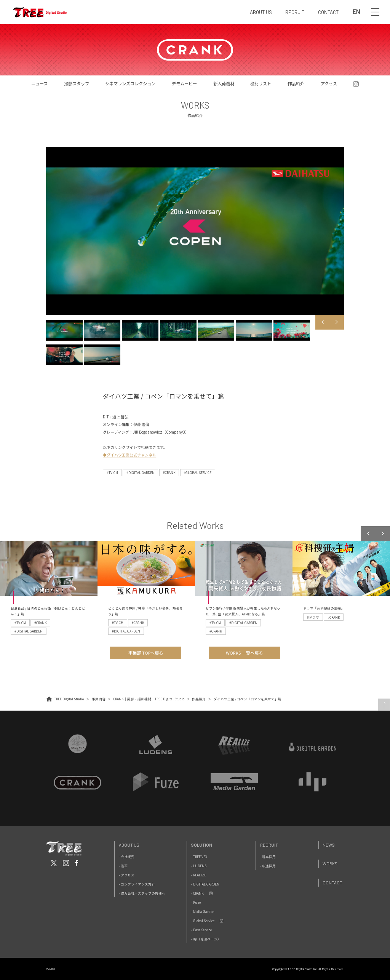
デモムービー (184, 83)
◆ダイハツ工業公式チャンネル (129, 455)
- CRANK (197, 893)
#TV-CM (112, 472)
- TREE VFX (199, 857)
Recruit (269, 845)
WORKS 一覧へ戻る (244, 653)
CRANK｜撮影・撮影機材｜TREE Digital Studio (149, 699)
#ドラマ (313, 617)
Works (330, 864)
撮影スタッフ (77, 83)
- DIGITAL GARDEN (205, 884)
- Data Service (201, 930)
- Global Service (203, 921)
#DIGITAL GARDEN (141, 472)
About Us (129, 845)
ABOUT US (261, 12)
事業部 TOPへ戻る (146, 653)
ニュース (39, 83)
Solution (202, 845)
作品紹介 (296, 83)
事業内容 (99, 699)
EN (356, 12)
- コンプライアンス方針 (137, 884)
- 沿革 (123, 866)
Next (337, 322)
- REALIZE (199, 875)
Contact (332, 883)
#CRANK (169, 472)
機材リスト (261, 83)
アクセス (329, 83)
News (329, 845)
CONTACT (328, 12)
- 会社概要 (127, 857)
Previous (323, 322)
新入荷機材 (224, 83)
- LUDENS (199, 866)
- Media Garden (203, 911)
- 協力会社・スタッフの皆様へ (142, 893)
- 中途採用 (268, 866)
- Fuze (196, 902)
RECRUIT (295, 12)
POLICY (51, 969)
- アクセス (127, 875)
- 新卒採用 (268, 857)
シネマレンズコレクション (130, 83)
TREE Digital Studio (69, 699)
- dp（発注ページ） (206, 939)
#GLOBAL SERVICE (197, 472)
